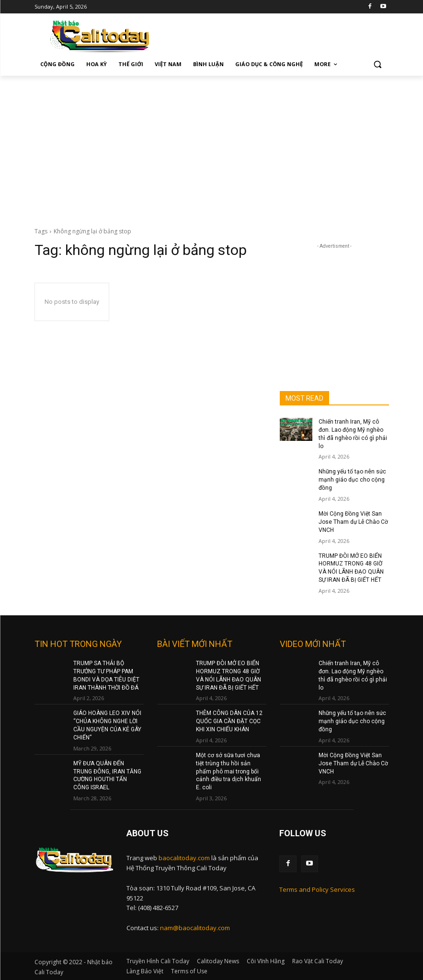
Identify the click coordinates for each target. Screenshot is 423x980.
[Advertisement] (211, 148)
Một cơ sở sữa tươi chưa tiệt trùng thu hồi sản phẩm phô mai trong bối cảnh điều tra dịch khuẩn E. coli (229, 771)
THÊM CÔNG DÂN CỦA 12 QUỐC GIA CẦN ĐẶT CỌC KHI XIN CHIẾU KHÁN (229, 721)
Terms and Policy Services (317, 889)
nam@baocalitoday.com (195, 927)
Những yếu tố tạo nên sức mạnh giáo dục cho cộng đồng (352, 480)
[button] (378, 64)
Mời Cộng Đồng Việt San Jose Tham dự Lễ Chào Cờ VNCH (353, 522)
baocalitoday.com (184, 857)
